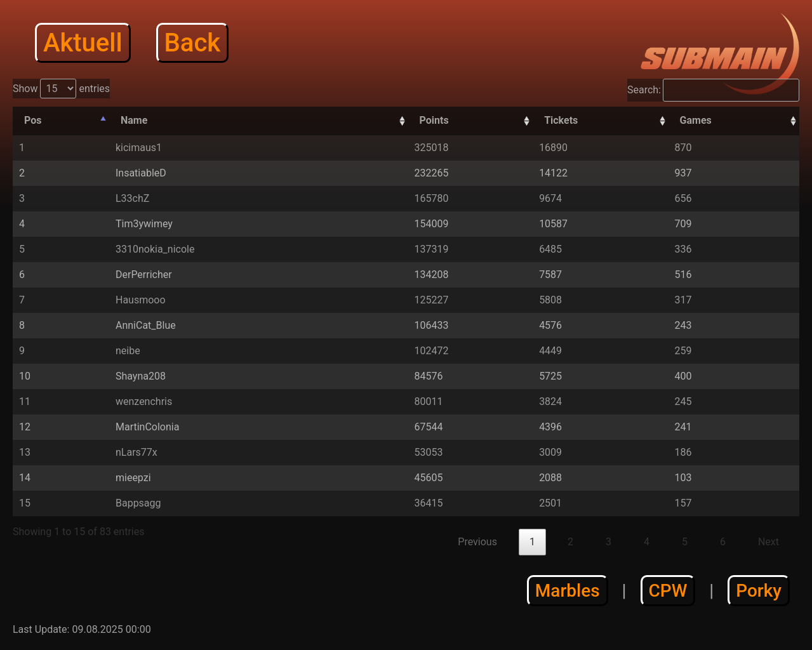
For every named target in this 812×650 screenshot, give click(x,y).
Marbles (568, 591)
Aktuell (83, 43)
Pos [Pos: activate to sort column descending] (33, 120)
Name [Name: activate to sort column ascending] (134, 120)
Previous (477, 542)
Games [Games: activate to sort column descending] (696, 120)
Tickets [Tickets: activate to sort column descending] (561, 120)
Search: (713, 90)
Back (193, 43)
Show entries (61, 89)
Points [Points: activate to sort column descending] (434, 120)
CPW (668, 591)
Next (769, 542)
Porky (759, 591)
